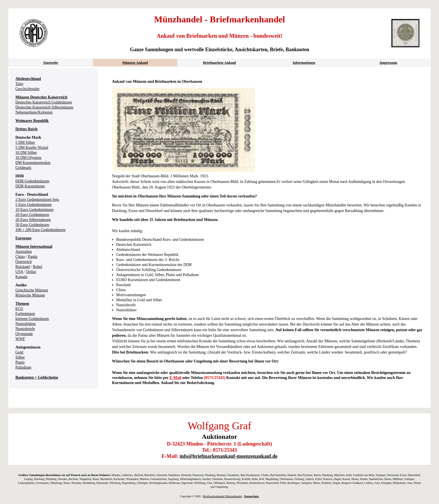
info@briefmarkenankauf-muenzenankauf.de (229, 456)
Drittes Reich (26, 129)
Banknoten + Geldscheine (37, 377)
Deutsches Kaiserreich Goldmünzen (44, 102)
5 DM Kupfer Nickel (32, 148)
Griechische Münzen (32, 290)
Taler (19, 84)
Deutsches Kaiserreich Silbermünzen (44, 107)
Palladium (23, 367)
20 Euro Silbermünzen (33, 220)
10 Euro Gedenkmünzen (34, 210)
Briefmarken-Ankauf (219, 63)
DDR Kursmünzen (30, 186)
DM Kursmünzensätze (33, 163)
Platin (20, 362)
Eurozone (23, 238)
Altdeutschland (28, 79)
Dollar (31, 272)
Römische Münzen (30, 295)
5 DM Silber (25, 143)
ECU (19, 309)
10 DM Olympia (28, 158)
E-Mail (175, 378)
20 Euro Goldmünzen (32, 215)
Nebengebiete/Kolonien (34, 112)
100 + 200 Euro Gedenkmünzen (40, 230)
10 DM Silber (26, 153)
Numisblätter (26, 324)
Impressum (388, 63)
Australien (24, 252)
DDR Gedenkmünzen (32, 181)
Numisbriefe (25, 329)
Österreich (24, 262)
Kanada (21, 277)
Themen (22, 304)
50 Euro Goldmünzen (32, 225)
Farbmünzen (25, 314)
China (20, 257)
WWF (20, 339)
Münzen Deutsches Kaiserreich (41, 97)
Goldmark (23, 168)
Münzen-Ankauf (135, 63)
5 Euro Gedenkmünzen (33, 205)
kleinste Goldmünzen (32, 319)
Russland (23, 267)
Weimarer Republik (32, 121)
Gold (19, 352)
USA (19, 272)
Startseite (51, 63)
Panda (32, 257)
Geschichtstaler (27, 89)
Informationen (304, 63)
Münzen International (34, 247)
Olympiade (24, 334)
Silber (20, 357)
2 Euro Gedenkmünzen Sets (37, 200)
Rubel (37, 267)
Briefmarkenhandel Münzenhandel (222, 496)
